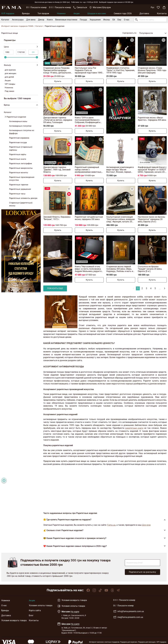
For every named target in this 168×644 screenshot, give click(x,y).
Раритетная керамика (19, 138)
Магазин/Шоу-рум (100, 7)
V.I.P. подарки (8, 13)
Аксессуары (18, 20)
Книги (50, 20)
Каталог (5, 20)
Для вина (31, 20)
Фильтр (21, 65)
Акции (77, 13)
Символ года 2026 (123, 13)
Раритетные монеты (19, 173)
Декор (41, 20)
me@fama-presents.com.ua (128, 617)
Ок (33, 52)
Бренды (26, 13)
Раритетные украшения (20, 189)
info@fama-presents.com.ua (129, 611)
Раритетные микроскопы (21, 168)
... (160, 288)
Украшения (95, 20)
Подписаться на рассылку (143, 572)
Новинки (61, 13)
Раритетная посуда (18, 142)
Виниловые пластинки (66, 20)
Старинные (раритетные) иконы (21, 204)
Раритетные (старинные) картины (21, 148)
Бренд (21, 105)
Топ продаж (43, 13)
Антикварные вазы (18, 121)
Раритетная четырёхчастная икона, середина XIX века (89, 218)
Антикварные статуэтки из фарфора (22, 132)
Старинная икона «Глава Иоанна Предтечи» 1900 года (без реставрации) (152, 70)
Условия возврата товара (14, 620)
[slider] (5, 57)
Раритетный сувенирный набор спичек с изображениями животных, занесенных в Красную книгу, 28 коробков (89, 170)
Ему (119, 20)
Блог (31, 615)
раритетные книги (134, 428)
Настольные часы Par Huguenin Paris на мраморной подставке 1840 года (89, 70)
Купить (58, 81)
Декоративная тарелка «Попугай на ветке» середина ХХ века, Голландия (58, 120)
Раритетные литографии (21, 163)
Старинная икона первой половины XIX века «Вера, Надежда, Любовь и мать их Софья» (120, 269)
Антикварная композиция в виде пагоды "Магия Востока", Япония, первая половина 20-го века (120, 170)
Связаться (80, 7)
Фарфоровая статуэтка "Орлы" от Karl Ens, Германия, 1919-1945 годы (121, 70)
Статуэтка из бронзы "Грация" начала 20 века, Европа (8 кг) (150, 269)
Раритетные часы (17, 194)
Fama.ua (111, 525)
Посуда (83, 20)
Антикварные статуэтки (20, 126)
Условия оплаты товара (41, 605)
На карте (75, 612)
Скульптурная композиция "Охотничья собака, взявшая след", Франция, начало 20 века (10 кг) (120, 219)
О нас (127, 20)
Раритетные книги (18, 159)
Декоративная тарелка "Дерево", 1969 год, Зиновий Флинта (57, 170)
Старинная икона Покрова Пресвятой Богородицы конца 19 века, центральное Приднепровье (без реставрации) (57, 70)
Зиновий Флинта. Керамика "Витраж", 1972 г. (57, 218)
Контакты (162, 13)
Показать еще (55, 288)
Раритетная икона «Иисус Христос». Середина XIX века (152, 119)
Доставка (144, 13)
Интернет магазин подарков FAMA (17, 26)
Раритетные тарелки (19, 185)
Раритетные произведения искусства (22, 179)
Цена (21, 47)
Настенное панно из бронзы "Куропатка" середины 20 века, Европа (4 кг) (151, 219)
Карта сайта (35, 610)
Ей (114, 20)
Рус (153, 7)
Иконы (107, 20)
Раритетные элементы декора (23, 198)
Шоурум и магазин (97, 13)
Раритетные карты (18, 154)
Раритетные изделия (16, 117)
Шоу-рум (146, 525)
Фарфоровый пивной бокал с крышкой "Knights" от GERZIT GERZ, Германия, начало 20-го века (152, 170)
